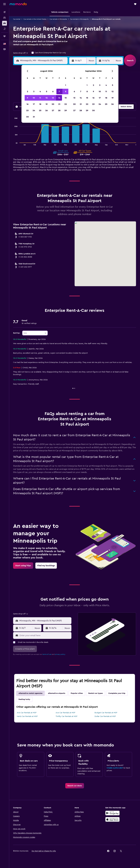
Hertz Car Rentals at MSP (27, 716)
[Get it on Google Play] (112, 813)
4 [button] (40, 91)
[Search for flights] (5, 12)
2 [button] (27, 91)
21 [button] (59, 104)
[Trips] (5, 36)
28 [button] (59, 110)
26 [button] (46, 110)
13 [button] (53, 98)
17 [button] (34, 104)
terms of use (47, 654)
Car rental (17, 19)
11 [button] (40, 98)
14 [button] (59, 98)
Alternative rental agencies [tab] (30, 693)
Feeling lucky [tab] (24, 699)
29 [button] (66, 110)
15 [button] (66, 98)
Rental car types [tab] (96, 693)
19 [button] (47, 104)
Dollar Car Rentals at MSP (105, 716)
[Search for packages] (5, 29)
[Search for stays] (5, 18)
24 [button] (34, 110)
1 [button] (66, 85)
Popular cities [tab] (77, 693)
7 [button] (59, 91)
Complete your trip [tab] (117, 693)
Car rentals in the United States (35, 19)
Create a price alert (115, 768)
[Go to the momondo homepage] (18, 4)
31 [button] (34, 117)
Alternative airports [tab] (57, 693)
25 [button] (40, 110)
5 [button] (47, 91)
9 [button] (27, 98)
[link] (23, 566)
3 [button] (34, 91)
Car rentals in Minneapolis (79, 19)
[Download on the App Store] (112, 819)
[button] (5, 4)
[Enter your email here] (45, 635)
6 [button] (53, 91)
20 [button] (53, 104)
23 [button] (27, 110)
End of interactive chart (13, 143)
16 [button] (27, 104)
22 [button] (66, 104)
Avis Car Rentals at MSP (27, 713)
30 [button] (27, 117)
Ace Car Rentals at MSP (65, 713)
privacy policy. (60, 654)
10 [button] (34, 98)
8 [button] (66, 91)
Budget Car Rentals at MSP (106, 713)
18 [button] (40, 104)
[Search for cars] (5, 23)
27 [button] (53, 110)
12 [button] (47, 98)
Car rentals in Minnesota (58, 19)
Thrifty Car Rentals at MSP (66, 716)
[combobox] (21, 53)
